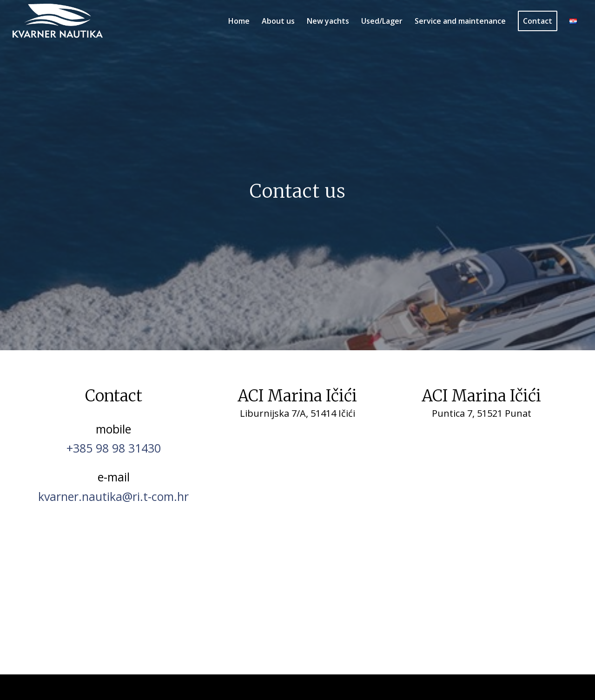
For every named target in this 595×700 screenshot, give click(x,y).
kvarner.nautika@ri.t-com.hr (113, 496)
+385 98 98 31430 (114, 448)
